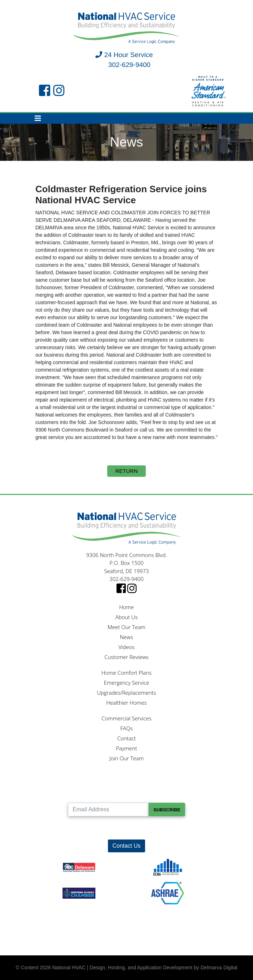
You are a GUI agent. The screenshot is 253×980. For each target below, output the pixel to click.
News (127, 637)
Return (127, 471)
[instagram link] (59, 91)
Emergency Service (126, 683)
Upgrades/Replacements (126, 693)
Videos (127, 647)
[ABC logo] (79, 864)
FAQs (127, 728)
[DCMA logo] (168, 864)
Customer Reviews (126, 657)
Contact (126, 738)
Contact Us (126, 846)
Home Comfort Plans (126, 673)
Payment (127, 748)
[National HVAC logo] (126, 28)
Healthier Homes (126, 703)
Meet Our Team (126, 627)
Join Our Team (126, 758)
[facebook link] (45, 91)
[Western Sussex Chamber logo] (79, 890)
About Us (126, 617)
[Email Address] (108, 810)
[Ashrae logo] (168, 890)
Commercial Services (126, 718)
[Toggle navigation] (38, 118)
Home (126, 607)
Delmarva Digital (219, 968)
